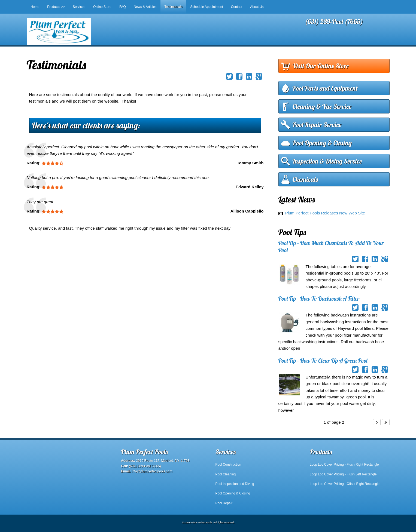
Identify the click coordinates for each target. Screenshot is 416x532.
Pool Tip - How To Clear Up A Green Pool (323, 361)
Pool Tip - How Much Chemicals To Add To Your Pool (331, 246)
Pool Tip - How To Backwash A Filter (319, 299)
